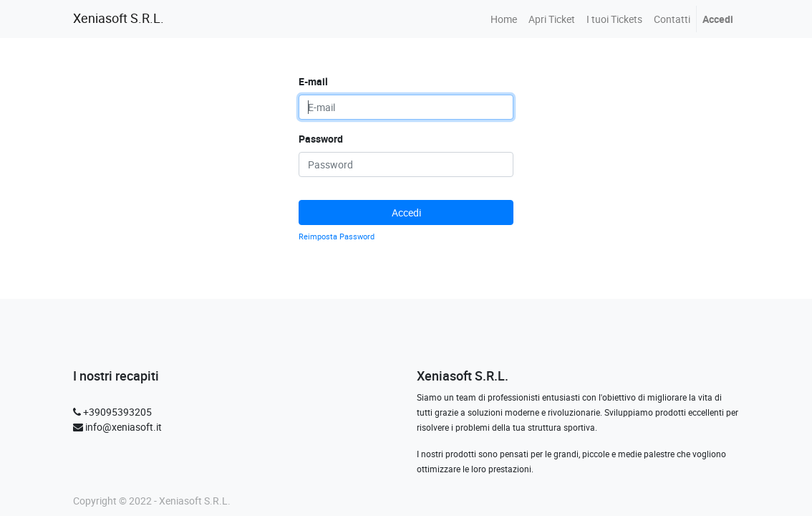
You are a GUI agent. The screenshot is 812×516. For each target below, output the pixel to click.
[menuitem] (504, 19)
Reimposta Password (337, 236)
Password (321, 139)
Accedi (406, 212)
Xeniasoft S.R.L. (119, 18)
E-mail (313, 81)
